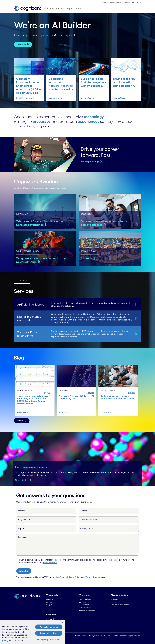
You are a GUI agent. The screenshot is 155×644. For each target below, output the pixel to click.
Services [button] (60, 9)
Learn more (54, 98)
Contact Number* (89, 520)
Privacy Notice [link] (94, 636)
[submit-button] (24, 571)
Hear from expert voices (31, 467)
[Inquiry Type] (109, 529)
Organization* (25, 520)
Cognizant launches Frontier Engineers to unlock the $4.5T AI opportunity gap (29, 86)
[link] (27, 9)
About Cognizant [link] (85, 599)
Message (23, 537)
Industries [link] (50, 599)
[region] (32, 632)
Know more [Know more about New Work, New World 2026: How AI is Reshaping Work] (63, 412)
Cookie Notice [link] (106, 636)
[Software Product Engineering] (136, 334)
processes (42, 121)
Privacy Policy (74, 577)
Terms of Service (94, 577)
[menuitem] (105, 2)
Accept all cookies (49, 627)
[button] (136, 3)
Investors (126, 2)
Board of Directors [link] (85, 607)
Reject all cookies (49, 633)
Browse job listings (90, 162)
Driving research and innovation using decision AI (124, 82)
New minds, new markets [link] (120, 605)
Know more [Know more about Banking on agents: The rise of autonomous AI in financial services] (105, 412)
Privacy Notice (50, 563)
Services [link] (49, 602)
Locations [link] (82, 602)
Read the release (24, 98)
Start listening (22, 480)
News (112, 2)
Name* (22, 511)
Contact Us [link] (50, 619)
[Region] (46, 529)
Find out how (119, 98)
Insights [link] (49, 605)
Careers (105, 2)
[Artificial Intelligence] (136, 304)
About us (87, 258)
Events (118, 2)
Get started (86, 98)
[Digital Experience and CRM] (136, 318)
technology (94, 117)
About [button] (79, 9)
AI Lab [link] (113, 602)
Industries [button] (49, 9)
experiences (89, 121)
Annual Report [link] (84, 605)
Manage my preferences (49, 639)
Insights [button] (70, 9)
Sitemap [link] (77, 636)
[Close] (62, 623)
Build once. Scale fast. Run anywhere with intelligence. (94, 82)
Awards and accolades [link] (87, 610)
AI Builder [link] (114, 599)
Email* (84, 511)
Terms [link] (84, 636)
